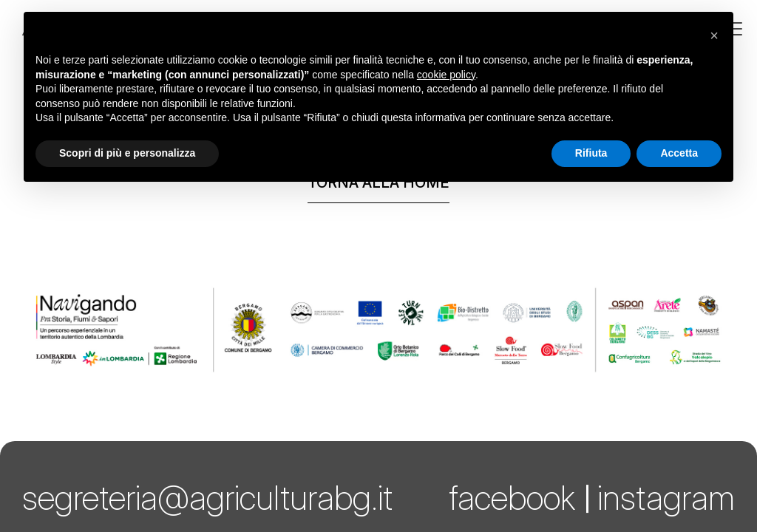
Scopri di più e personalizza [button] (127, 153)
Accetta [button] (679, 153)
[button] (714, 35)
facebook (512, 498)
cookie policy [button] (446, 75)
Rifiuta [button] (591, 153)
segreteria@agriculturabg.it (207, 498)
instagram (666, 498)
